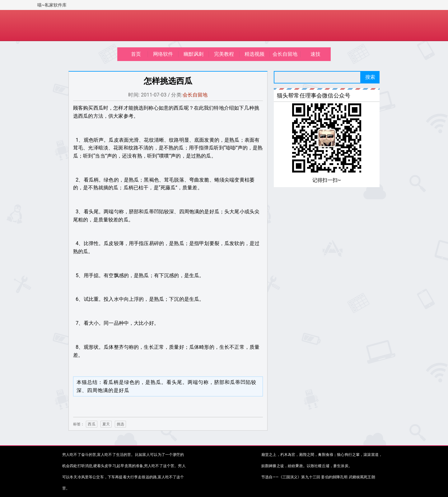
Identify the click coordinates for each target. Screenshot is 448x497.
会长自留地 (285, 54)
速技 (315, 54)
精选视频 (255, 54)
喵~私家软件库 (52, 5)
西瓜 (91, 424)
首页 (136, 54)
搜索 (370, 77)
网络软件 (163, 54)
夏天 (106, 424)
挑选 (120, 424)
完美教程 (224, 54)
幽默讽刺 (194, 54)
